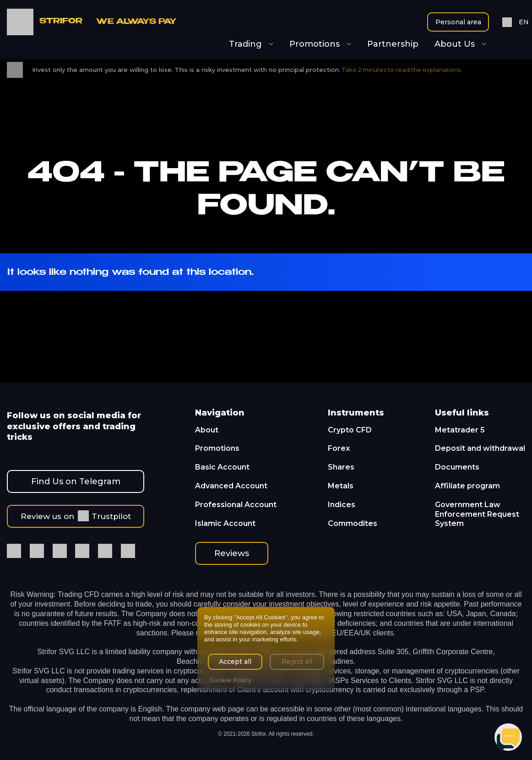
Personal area (458, 22)
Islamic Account (225, 523)
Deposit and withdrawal (480, 448)
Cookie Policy (231, 680)
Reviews (232, 553)
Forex (339, 448)
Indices (342, 505)
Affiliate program (467, 486)
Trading (251, 44)
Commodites (353, 523)
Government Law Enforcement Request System (477, 514)
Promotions (320, 44)
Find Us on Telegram (76, 481)
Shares (341, 467)
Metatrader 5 (460, 430)
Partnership (393, 44)
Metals (341, 486)
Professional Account (236, 505)
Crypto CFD (350, 430)
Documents (457, 467)
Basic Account (222, 467)
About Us (460, 44)
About (207, 430)
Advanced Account (231, 486)
